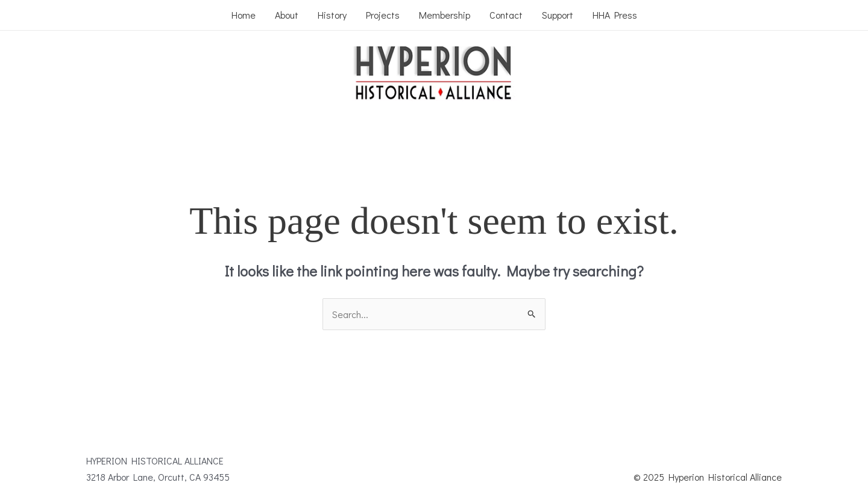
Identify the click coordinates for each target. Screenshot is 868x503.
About (287, 15)
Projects (383, 15)
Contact (506, 15)
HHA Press (615, 15)
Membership (445, 15)
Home (244, 15)
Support (558, 15)
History (332, 15)
